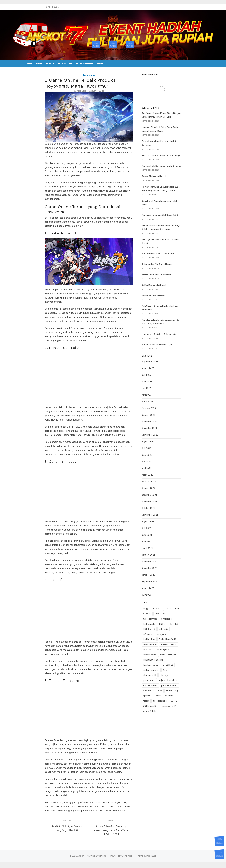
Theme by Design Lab (146, 862)
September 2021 (156, 508)
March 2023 (154, 395)
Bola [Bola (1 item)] (183, 602)
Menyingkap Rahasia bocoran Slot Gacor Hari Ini (170, 240)
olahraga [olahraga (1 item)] (154, 653)
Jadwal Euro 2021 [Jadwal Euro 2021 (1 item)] (188, 622)
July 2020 (153, 588)
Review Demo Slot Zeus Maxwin (163, 271)
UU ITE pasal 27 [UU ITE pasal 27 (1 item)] (157, 673)
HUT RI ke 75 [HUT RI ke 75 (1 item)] (156, 617)
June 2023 (153, 375)
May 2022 (153, 455)
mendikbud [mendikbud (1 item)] (174, 643)
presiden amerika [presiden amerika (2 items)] (176, 658)
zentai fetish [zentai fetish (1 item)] (156, 679)
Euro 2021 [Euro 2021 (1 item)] (155, 607)
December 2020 (156, 555)
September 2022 (156, 428)
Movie (100, 64)
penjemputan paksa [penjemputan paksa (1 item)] (186, 653)
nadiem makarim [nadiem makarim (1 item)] (158, 648)
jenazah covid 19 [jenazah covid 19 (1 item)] (175, 627)
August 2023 (154, 361)
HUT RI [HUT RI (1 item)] (169, 612)
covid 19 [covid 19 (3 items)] (193, 602)
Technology (65, 64)
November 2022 (156, 421)
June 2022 (153, 448)
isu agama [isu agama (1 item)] (155, 622)
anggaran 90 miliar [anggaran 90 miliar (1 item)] (159, 602)
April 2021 (153, 535)
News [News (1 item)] (172, 648)
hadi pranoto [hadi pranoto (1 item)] (156, 612)
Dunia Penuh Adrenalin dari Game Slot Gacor (169, 205)
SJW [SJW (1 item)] (152, 663)
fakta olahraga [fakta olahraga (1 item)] (170, 607)
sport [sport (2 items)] (189, 663)
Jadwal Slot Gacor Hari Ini (160, 180)
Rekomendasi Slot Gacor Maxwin (164, 261)
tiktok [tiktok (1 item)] (165, 668)
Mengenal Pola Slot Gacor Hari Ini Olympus (168, 170)
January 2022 (155, 481)
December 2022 (156, 415)
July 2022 (153, 441)
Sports (50, 64)
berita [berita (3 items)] (174, 602)
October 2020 (155, 568)
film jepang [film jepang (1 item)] (187, 607)
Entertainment (84, 64)
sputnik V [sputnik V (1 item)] (154, 668)
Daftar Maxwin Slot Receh (161, 282)
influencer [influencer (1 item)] (183, 617)
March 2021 (154, 541)
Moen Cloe (75, 91)
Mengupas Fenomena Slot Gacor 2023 (166, 215)
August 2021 (154, 515)
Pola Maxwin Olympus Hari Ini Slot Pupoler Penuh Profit (174, 303)
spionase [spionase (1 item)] (178, 663)
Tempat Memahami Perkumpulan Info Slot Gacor (171, 149)
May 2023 (153, 381)
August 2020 (154, 581)
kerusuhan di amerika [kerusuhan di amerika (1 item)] (181, 638)
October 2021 (155, 501)
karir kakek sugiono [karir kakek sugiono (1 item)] (159, 638)
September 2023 (156, 355)
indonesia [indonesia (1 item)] (170, 617)
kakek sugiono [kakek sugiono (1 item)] (156, 632)
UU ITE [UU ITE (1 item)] (193, 668)
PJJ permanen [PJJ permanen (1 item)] (157, 658)
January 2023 (155, 408)
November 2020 (156, 561)
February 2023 (155, 401)
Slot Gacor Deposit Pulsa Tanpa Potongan (168, 159)
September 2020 (156, 575)
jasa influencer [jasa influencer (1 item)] (157, 627)
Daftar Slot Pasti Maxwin (160, 292)
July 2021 (153, 521)
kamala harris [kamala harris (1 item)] (173, 632)
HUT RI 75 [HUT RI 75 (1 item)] (181, 612)
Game (39, 64)
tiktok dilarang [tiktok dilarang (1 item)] (179, 668)
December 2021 (156, 488)
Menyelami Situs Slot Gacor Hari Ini (164, 250)
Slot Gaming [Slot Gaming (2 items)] (164, 663)
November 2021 (156, 495)
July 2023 (153, 368)
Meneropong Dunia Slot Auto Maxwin (165, 327)
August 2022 (154, 435)
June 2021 (153, 528)
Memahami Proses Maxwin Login (163, 338)
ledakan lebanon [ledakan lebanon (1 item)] (157, 643)
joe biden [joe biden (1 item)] (191, 627)
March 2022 (154, 468)
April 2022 (153, 461)
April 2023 (153, 388)
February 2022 (155, 475)
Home (30, 64)
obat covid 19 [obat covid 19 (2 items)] (185, 648)
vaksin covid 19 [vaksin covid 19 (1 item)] (175, 673)
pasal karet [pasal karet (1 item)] (167, 653)
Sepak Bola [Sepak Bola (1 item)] (193, 658)
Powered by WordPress (121, 862)
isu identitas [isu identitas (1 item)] (169, 622)
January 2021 (155, 548)
